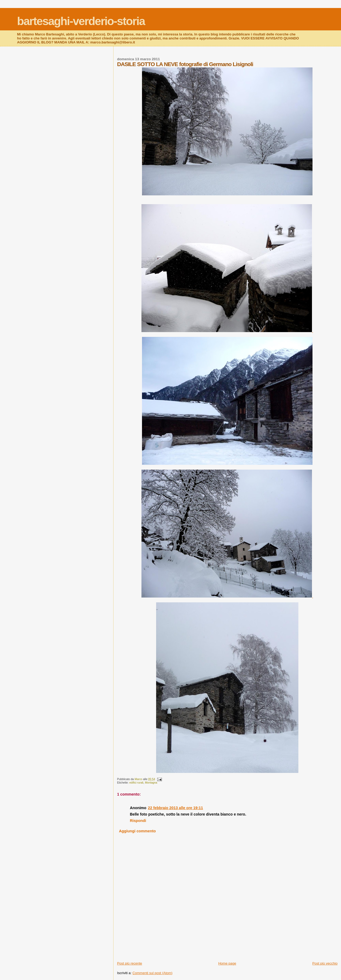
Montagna (151, 783)
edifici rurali (137, 783)
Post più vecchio (325, 963)
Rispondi (138, 821)
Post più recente (129, 963)
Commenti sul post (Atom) (152, 973)
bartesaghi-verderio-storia (81, 21)
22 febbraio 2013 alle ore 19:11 (175, 808)
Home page (227, 963)
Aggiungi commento (137, 831)
